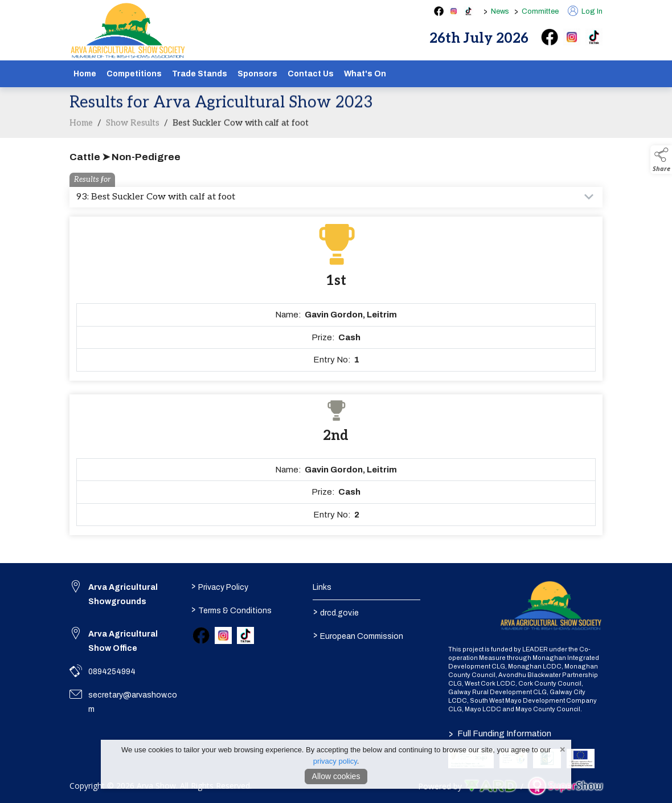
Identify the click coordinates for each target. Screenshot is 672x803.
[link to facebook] (201, 635)
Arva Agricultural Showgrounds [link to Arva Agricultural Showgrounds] (123, 594)
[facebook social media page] (439, 11)
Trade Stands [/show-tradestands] (200, 74)
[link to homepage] (128, 31)
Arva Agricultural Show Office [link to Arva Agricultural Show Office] (123, 641)
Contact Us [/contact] (311, 74)
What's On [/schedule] (365, 74)
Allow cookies (336, 776)
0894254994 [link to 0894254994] (112, 672)
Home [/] (85, 74)
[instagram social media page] (454, 11)
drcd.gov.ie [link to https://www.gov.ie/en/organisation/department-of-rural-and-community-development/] (335, 612)
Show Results (133, 131)
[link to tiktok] (245, 635)
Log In (585, 11)
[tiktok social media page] (468, 11)
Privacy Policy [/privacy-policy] (220, 586)
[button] (661, 160)
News (500, 11)
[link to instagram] (223, 635)
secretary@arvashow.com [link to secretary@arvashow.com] (133, 702)
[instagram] (572, 37)
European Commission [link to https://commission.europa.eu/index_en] (358, 635)
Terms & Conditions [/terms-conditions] (231, 609)
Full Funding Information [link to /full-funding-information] (500, 733)
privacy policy (335, 761)
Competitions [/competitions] (134, 74)
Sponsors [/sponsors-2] (257, 74)
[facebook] (550, 37)
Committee (540, 11)
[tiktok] (594, 37)
